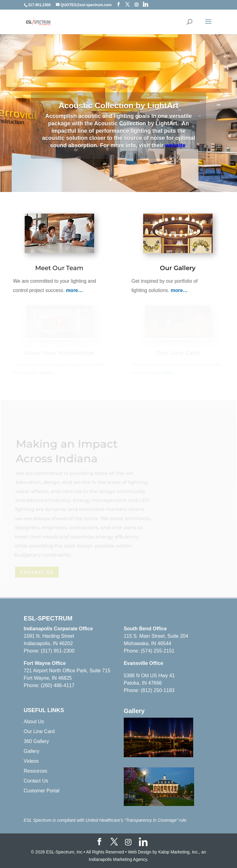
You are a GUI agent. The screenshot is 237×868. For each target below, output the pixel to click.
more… (75, 291)
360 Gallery (36, 741)
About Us (34, 722)
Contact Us (36, 781)
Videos (31, 761)
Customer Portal (42, 791)
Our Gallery (178, 269)
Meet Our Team (59, 268)
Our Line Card (39, 731)
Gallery (32, 751)
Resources (35, 771)
